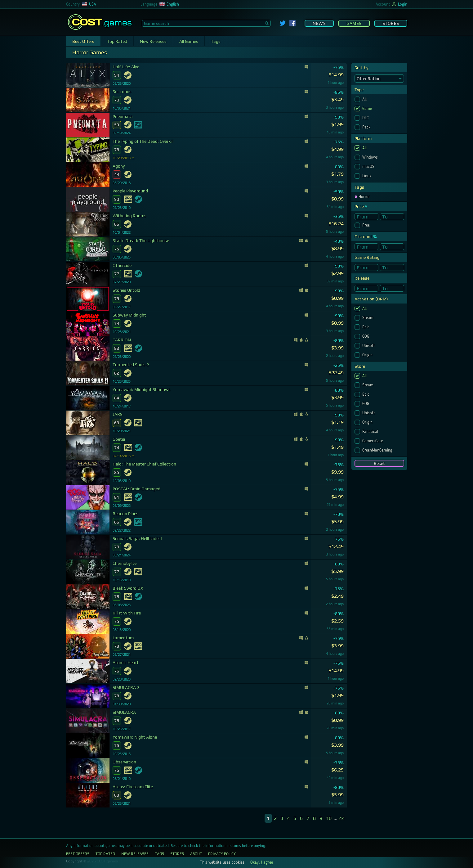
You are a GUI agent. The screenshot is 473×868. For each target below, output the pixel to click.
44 (342, 818)
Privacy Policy (222, 854)
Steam (368, 318)
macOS (369, 167)
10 (329, 818)
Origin (368, 355)
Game (368, 109)
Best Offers (83, 41)
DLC (366, 118)
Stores (391, 23)
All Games (189, 41)
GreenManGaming (378, 450)
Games (354, 23)
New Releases (153, 41)
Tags (216, 41)
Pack (367, 127)
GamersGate (373, 441)
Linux (367, 176)
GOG (366, 336)
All (365, 99)
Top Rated (117, 41)
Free (367, 225)
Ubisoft (369, 346)
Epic (366, 327)
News (319, 23)
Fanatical (371, 432)
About (196, 854)
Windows (371, 157)
